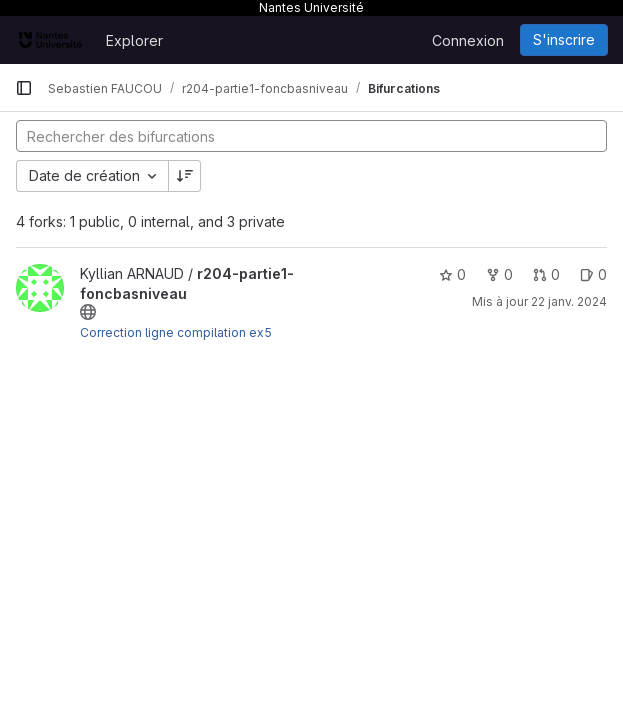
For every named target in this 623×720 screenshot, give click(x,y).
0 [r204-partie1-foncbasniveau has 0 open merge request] (546, 274)
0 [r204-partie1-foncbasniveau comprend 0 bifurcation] (499, 274)
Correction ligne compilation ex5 (176, 332)
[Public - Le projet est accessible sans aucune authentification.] (88, 312)
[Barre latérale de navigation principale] (24, 88)
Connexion (468, 40)
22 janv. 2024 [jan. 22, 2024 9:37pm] (569, 301)
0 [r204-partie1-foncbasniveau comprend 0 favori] (452, 274)
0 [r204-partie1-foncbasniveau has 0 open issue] (593, 274)
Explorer (134, 40)
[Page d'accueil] (50, 40)
